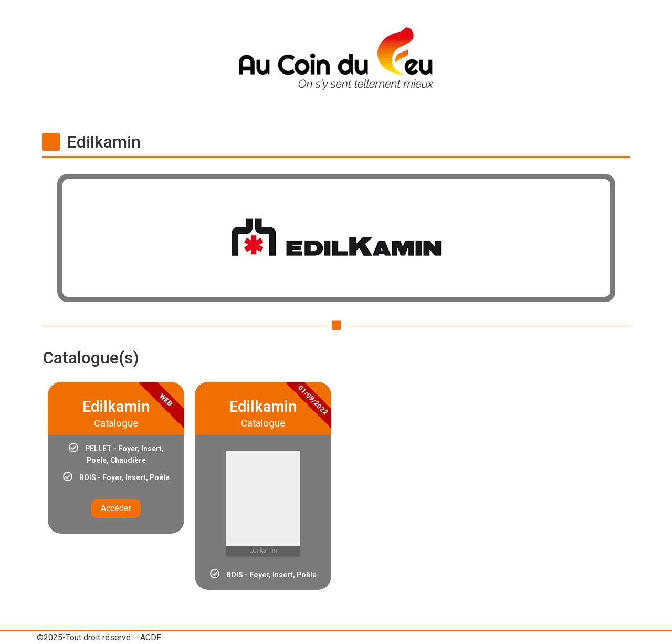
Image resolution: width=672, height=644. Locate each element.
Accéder (116, 508)
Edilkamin (104, 142)
